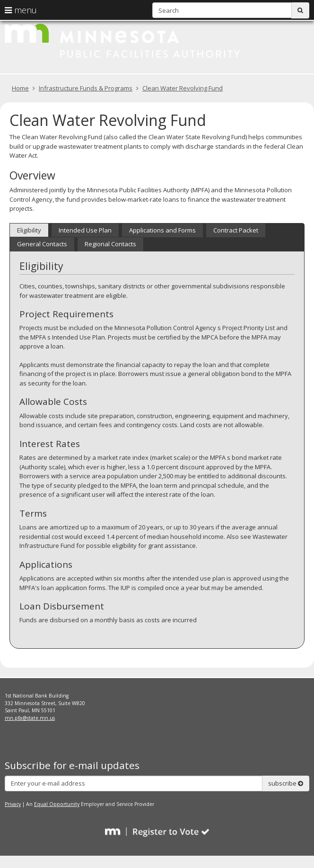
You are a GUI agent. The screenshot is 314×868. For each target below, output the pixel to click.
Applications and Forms (162, 230)
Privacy (13, 804)
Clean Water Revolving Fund (183, 88)
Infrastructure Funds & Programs (86, 88)
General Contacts (42, 244)
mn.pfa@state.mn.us (30, 718)
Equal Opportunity (57, 804)
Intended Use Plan (85, 230)
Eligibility (29, 230)
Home (20, 88)
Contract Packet (236, 230)
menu (21, 10)
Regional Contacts (110, 244)
